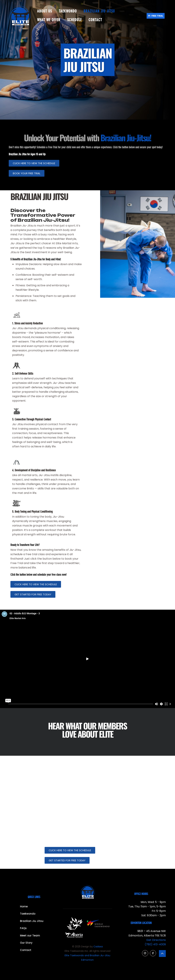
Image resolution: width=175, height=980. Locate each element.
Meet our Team (30, 936)
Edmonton (87, 960)
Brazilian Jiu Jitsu (32, 921)
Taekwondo (28, 914)
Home (24, 906)
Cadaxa (98, 947)
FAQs (23, 928)
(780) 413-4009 (155, 944)
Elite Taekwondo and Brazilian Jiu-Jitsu (87, 955)
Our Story (26, 943)
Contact (26, 950)
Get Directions (156, 940)
